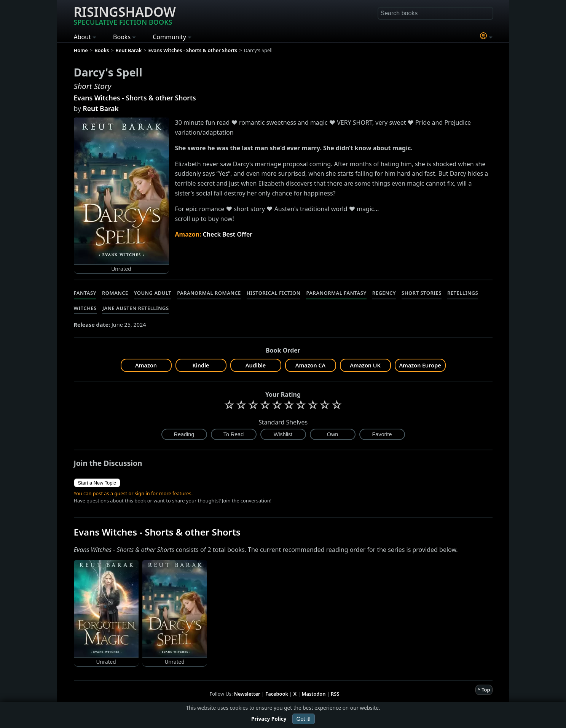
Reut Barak (101, 108)
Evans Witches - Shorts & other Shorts (135, 98)
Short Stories (422, 293)
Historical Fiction (274, 293)
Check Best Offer (228, 234)
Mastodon (314, 694)
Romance (115, 293)
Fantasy (85, 293)
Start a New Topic (97, 483)
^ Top (484, 690)
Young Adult (153, 293)
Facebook (277, 694)
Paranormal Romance (209, 293)
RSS (335, 694)
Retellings (463, 293)
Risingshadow (125, 15)
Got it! (304, 719)
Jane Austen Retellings (136, 308)
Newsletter (247, 694)
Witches (85, 308)
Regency (384, 293)
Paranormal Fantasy (336, 293)
